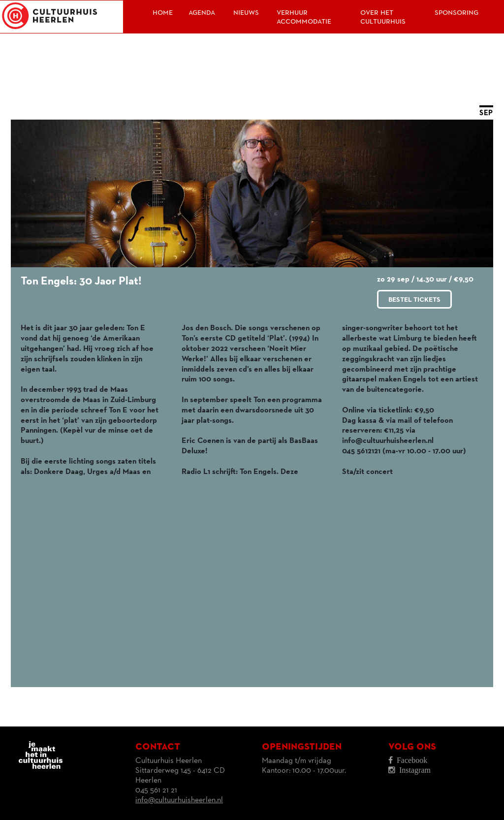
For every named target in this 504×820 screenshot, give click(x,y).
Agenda (202, 12)
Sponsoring (457, 12)
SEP (486, 113)
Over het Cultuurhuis (383, 17)
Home (163, 12)
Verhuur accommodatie (304, 17)
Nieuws (246, 12)
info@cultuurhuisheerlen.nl (179, 800)
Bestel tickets (414, 300)
